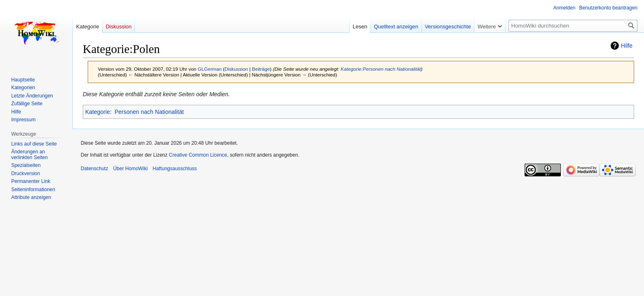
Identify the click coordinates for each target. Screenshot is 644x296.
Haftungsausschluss (175, 169)
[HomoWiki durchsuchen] (573, 26)
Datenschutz (94, 169)
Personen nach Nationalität (149, 112)
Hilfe (627, 46)
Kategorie (98, 112)
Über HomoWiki (131, 169)
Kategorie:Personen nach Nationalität (381, 69)
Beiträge (261, 69)
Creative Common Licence (198, 155)
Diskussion (236, 69)
